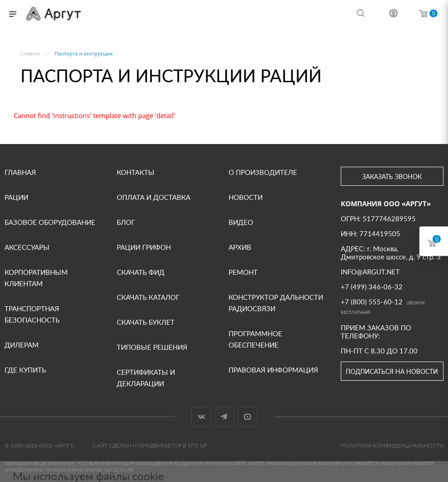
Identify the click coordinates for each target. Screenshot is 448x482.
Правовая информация (273, 370)
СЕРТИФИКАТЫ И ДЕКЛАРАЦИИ (146, 378)
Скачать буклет (146, 322)
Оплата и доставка (154, 197)
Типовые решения (152, 347)
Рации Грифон (144, 247)
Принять (55, 447)
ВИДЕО (241, 222)
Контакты (136, 172)
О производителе (263, 172)
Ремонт (243, 272)
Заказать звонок (392, 176)
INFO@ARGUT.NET (370, 272)
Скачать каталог (148, 297)
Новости (246, 197)
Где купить (25, 370)
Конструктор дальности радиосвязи (276, 303)
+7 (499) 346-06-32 (372, 287)
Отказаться (144, 448)
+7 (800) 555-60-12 (372, 302)
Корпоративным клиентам (36, 278)
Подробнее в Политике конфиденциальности (80, 427)
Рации (16, 197)
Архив (240, 247)
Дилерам (22, 345)
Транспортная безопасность (32, 314)
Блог (126, 222)
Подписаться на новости (392, 371)
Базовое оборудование (50, 222)
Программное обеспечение (255, 339)
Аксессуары (27, 247)
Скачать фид (141, 272)
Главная (20, 172)
